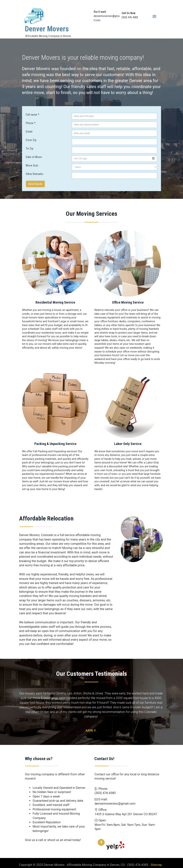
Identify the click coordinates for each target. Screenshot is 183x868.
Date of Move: (34, 157)
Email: (29, 132)
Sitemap (156, 861)
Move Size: (32, 165)
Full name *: (33, 115)
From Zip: (31, 140)
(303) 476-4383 (130, 17)
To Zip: (30, 149)
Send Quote (35, 184)
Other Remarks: (35, 174)
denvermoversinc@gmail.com (115, 800)
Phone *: (31, 123)
